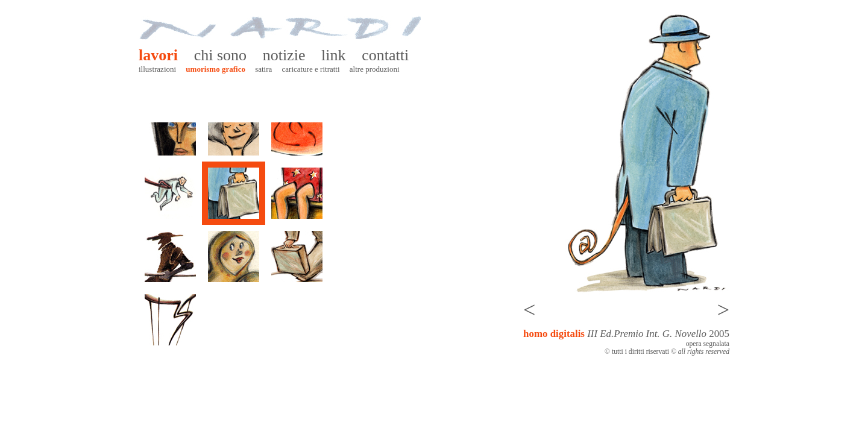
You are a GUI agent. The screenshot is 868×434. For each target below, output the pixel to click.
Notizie (284, 55)
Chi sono (220, 55)
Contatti (385, 55)
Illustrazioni (157, 69)
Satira (263, 69)
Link (333, 55)
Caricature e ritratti (311, 69)
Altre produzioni (375, 69)
